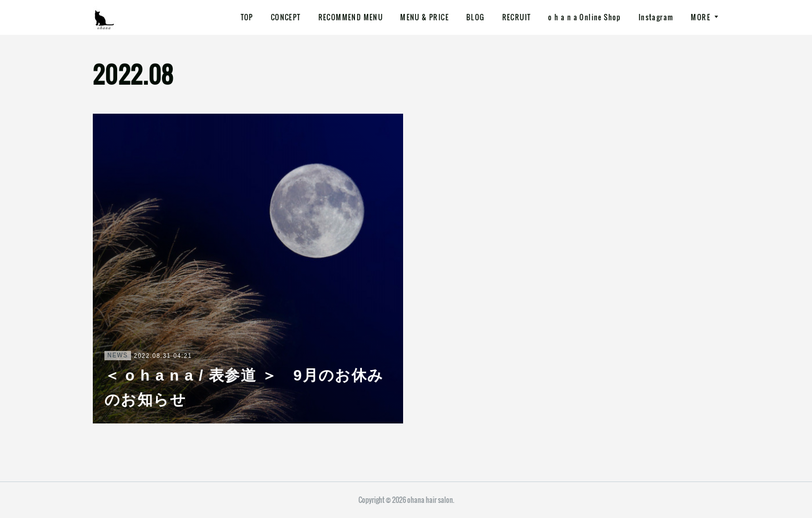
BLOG (476, 17)
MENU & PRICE (425, 17)
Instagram (656, 17)
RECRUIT (517, 17)
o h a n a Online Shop (584, 17)
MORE (701, 17)
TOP (247, 17)
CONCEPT (286, 17)
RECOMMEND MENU (351, 17)
